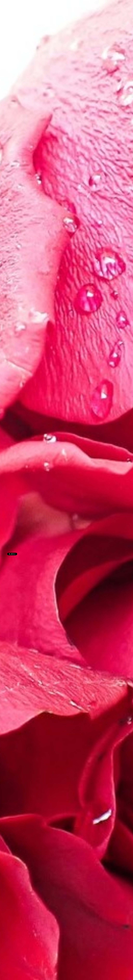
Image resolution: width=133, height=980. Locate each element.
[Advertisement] (50, 209)
